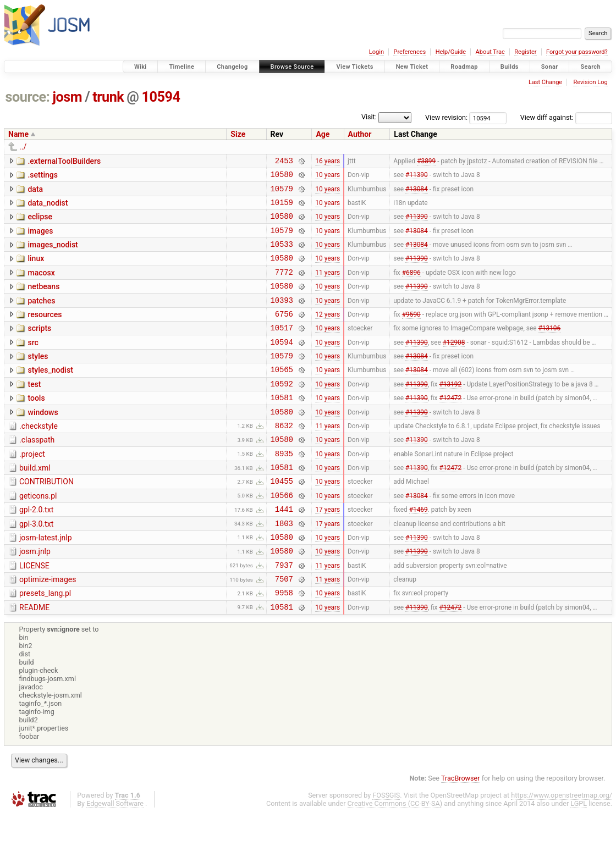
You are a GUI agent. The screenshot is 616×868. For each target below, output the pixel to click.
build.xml (35, 504)
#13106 (549, 349)
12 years (328, 333)
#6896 (411, 286)
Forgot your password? (577, 52)
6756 (284, 333)
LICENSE (34, 613)
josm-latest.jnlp (46, 582)
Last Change (545, 82)
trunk (108, 97)
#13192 (450, 411)
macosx (41, 286)
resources (45, 333)
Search (590, 67)
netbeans (43, 301)
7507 (284, 630)
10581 (282, 427)
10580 (282, 177)
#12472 (450, 427)
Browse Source (292, 67)
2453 (284, 162)
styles (38, 379)
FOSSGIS (386, 850)
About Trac (490, 52)
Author (360, 134)
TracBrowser (461, 833)
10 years (328, 178)
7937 (284, 614)
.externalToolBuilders (64, 161)
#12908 (454, 364)
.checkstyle (38, 457)
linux (36, 270)
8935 (284, 490)
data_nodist (48, 208)
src (33, 364)
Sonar (550, 67)
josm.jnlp (35, 598)
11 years (328, 286)
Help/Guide (451, 52)
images (40, 239)
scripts (39, 348)
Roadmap (464, 67)
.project (32, 489)
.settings (42, 176)
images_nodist (53, 255)
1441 (284, 552)
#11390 (417, 178)
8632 (284, 458)
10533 (282, 255)
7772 (284, 287)
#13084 (417, 193)
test (34, 411)
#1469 (419, 552)
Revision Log (590, 82)
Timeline (182, 67)
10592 (282, 411)
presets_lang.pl (45, 644)
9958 (284, 645)
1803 (284, 568)
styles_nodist (50, 395)
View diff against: (566, 117)
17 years (328, 552)
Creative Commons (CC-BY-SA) (395, 858)
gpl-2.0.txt (36, 551)
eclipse (40, 223)
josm (67, 97)
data (35, 192)
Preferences (409, 52)
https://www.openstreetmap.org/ (562, 850)
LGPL (579, 858)
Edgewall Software (115, 858)
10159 (282, 209)
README (34, 660)
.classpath (37, 473)
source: (28, 97)
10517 (282, 349)
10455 (282, 520)
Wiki (141, 67)
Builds (510, 67)
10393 (282, 318)
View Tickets (354, 67)
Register (525, 52)
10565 (282, 396)
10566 (282, 536)
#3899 (426, 162)
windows (43, 442)
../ (23, 147)
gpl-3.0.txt (36, 567)
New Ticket (412, 67)
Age (323, 134)
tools (36, 426)
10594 (161, 97)
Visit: (369, 117)
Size (238, 134)
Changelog (232, 67)
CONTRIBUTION (46, 519)
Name (18, 134)
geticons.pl (38, 535)
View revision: (446, 117)
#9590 (411, 333)
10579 (282, 193)
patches (41, 317)
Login (376, 52)
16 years (328, 162)
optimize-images (48, 629)
